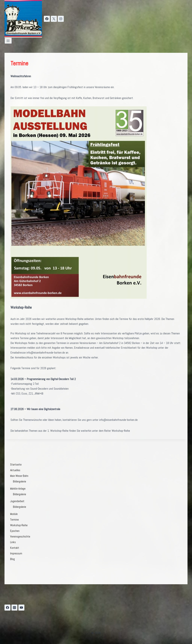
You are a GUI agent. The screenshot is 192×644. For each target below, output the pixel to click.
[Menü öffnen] (8, 41)
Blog (12, 559)
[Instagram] (61, 19)
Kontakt (15, 548)
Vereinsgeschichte (20, 536)
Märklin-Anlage (18, 489)
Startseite (16, 464)
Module (14, 514)
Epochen (15, 531)
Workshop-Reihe (19, 525)
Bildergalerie (19, 481)
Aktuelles (15, 470)
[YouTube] (21, 608)
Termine (14, 520)
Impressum (16, 553)
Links (13, 542)
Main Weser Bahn (19, 476)
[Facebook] (47, 19)
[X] (54, 19)
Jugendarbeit (17, 501)
